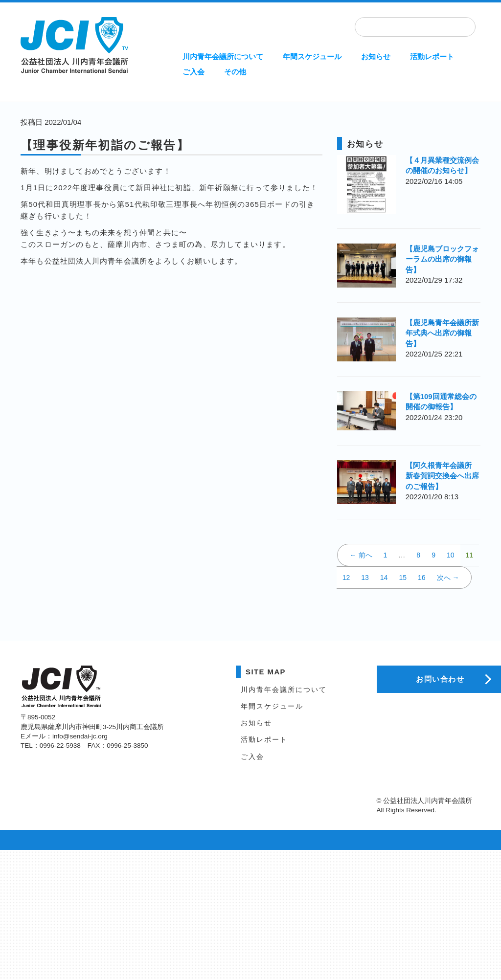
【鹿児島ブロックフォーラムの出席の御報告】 (442, 259)
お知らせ (376, 56)
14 (384, 578)
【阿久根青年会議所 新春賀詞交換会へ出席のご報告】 (442, 476)
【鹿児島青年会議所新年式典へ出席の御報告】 (442, 333)
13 (365, 578)
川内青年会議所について (223, 56)
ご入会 (194, 72)
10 (451, 555)
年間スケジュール (312, 56)
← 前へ (361, 555)
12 (346, 578)
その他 (235, 72)
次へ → (448, 578)
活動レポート (432, 56)
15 (403, 578)
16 (422, 578)
